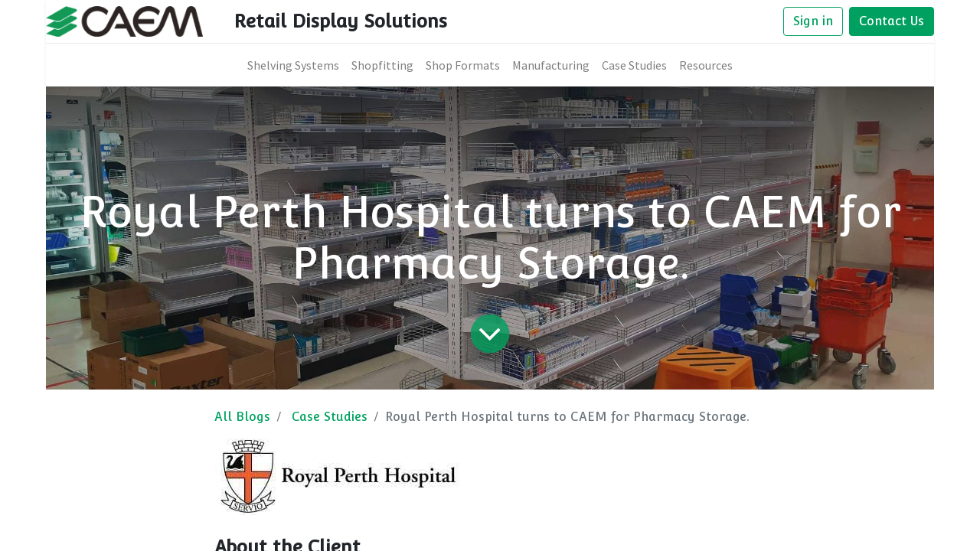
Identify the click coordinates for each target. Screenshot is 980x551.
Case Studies (330, 417)
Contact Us (892, 21)
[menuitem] (293, 65)
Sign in (813, 21)
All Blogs (242, 417)
